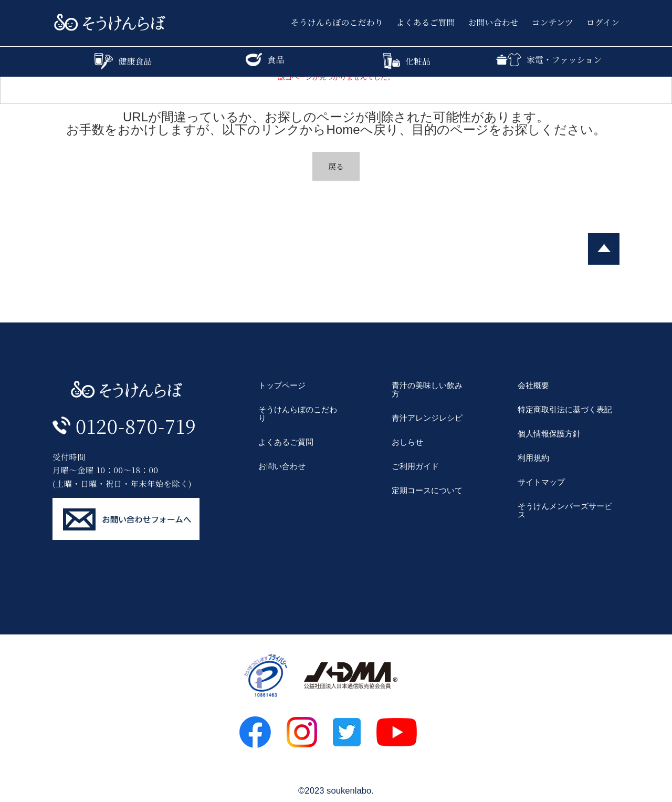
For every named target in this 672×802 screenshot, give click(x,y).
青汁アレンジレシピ (427, 418)
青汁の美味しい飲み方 (427, 389)
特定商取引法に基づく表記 (565, 409)
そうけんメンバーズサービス (565, 510)
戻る (336, 166)
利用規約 (533, 458)
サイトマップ (541, 482)
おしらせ (407, 442)
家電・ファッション (549, 60)
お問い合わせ (493, 22)
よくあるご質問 (426, 22)
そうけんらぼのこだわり (337, 22)
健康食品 (123, 61)
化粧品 (407, 61)
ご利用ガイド (415, 466)
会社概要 (533, 385)
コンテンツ (553, 22)
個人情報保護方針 (549, 434)
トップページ (282, 385)
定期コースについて (427, 490)
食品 (265, 60)
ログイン (603, 22)
